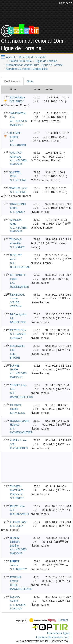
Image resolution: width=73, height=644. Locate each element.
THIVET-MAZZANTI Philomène (17, 490)
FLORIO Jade (18, 522)
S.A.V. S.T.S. (18, 413)
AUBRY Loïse (18, 440)
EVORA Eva (17, 97)
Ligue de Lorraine (46, 61)
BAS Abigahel (18, 314)
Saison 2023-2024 (21, 61)
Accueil (10, 57)
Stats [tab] (30, 81)
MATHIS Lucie (19, 188)
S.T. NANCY (17, 212)
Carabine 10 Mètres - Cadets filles (27, 69)
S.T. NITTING (18, 180)
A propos (21, 620)
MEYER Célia (18, 330)
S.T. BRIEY (17, 101)
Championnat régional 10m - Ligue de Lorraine (35, 65)
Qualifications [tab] (12, 81)
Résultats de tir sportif (32, 57)
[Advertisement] (33, 467)
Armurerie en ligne (58, 633)
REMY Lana (17, 506)
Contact (63, 620)
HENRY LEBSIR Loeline (15, 542)
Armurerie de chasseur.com (52, 637)
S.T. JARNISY (18, 569)
